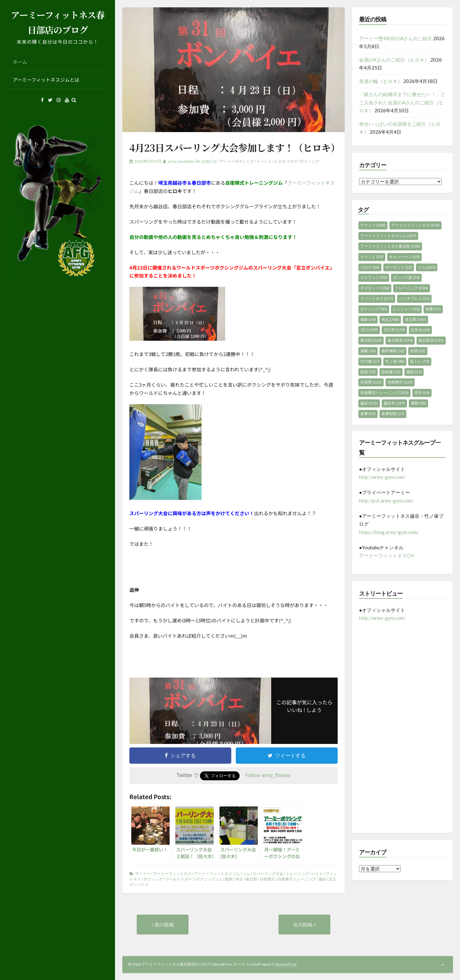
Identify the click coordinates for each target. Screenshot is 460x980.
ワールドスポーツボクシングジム (194, 879)
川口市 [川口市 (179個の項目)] (394, 330)
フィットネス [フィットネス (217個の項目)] (377, 298)
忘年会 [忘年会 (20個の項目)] (420, 330)
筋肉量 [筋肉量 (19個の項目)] (391, 372)
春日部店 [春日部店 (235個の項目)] (431, 340)
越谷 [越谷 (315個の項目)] (369, 403)
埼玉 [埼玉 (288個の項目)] (390, 319)
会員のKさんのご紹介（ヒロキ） (394, 60)
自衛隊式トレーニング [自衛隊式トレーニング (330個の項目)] (384, 393)
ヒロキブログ (286, 161)
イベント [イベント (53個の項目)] (372, 257)
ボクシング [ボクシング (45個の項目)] (374, 309)
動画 (229, 879)
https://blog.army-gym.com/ (389, 532)
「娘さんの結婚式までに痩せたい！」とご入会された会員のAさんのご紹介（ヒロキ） (402, 102)
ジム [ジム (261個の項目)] (427, 267)
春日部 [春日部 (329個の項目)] (371, 340)
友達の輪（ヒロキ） (381, 81)
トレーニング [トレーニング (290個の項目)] (412, 288)
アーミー (143, 874)
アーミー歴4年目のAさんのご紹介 (396, 38)
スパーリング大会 (268, 874)
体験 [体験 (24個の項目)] (368, 319)
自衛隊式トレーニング (297, 879)
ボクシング (310, 161)
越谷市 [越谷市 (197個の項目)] (394, 403)
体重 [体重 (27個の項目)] (433, 309)
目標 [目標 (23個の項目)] (418, 351)
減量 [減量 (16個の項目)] (368, 351)
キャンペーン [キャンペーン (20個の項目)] (404, 257)
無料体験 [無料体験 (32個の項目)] (393, 351)
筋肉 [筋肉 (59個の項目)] (368, 372)
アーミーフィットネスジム (217, 874)
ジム (246, 874)
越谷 (322, 879)
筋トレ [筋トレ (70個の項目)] (420, 361)
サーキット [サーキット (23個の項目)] (399, 267)
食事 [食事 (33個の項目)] (368, 414)
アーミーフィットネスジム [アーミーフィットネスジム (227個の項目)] (388, 236)
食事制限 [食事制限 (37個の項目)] (393, 414)
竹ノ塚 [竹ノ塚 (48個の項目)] (395, 361)
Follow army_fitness (268, 775)
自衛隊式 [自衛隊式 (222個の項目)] (400, 382)
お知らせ (209, 161)
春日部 (251, 879)
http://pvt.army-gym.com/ (386, 501)
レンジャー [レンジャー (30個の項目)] (406, 309)
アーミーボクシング (237, 161)
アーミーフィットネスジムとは (46, 80)
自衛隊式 (267, 879)
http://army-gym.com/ (382, 477)
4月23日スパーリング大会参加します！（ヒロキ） (235, 147)
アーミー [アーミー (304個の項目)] (373, 225)
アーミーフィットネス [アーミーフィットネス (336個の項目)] (415, 225)
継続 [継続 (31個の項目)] (414, 372)
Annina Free (286, 964)
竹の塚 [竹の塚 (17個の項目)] (370, 361)
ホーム (20, 62)
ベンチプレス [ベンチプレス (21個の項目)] (414, 298)
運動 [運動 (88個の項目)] (418, 403)
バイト (317, 874)
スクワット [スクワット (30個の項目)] (374, 277)
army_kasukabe (181, 161)
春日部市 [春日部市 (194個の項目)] (400, 340)
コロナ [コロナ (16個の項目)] (370, 267)
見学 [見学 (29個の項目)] (422, 393)
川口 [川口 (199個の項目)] (369, 330)
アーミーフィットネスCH (386, 555)
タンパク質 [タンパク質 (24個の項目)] (406, 277)
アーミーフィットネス (172, 874)
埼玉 (239, 879)
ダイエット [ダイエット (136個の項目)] (375, 288)
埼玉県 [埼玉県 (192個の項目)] (415, 319)
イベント (264, 161)
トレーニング (297, 874)
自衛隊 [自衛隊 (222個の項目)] (371, 382)
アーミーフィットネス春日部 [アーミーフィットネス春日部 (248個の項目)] (390, 246)
